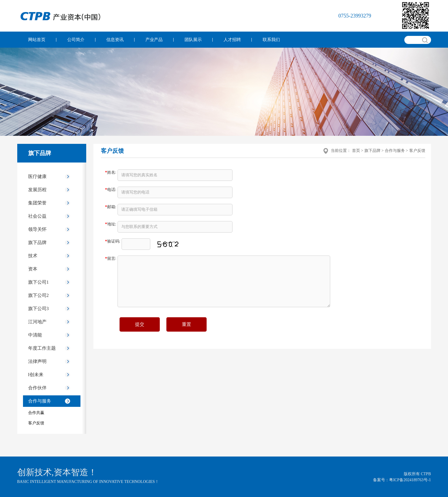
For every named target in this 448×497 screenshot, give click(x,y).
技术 (33, 256)
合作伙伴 (37, 388)
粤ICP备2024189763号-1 (410, 480)
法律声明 (37, 361)
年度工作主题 (42, 348)
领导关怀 (37, 229)
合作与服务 (40, 401)
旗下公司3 (39, 309)
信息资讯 (115, 40)
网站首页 (37, 40)
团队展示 (193, 40)
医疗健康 (37, 176)
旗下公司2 (39, 295)
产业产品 (154, 40)
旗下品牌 (37, 242)
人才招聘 (232, 40)
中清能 (35, 335)
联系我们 (271, 40)
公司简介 (76, 40)
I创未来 (36, 375)
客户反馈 (36, 423)
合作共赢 (36, 413)
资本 (33, 269)
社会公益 (37, 216)
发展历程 (37, 190)
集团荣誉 (37, 203)
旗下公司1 (39, 282)
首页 (356, 151)
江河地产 (37, 322)
